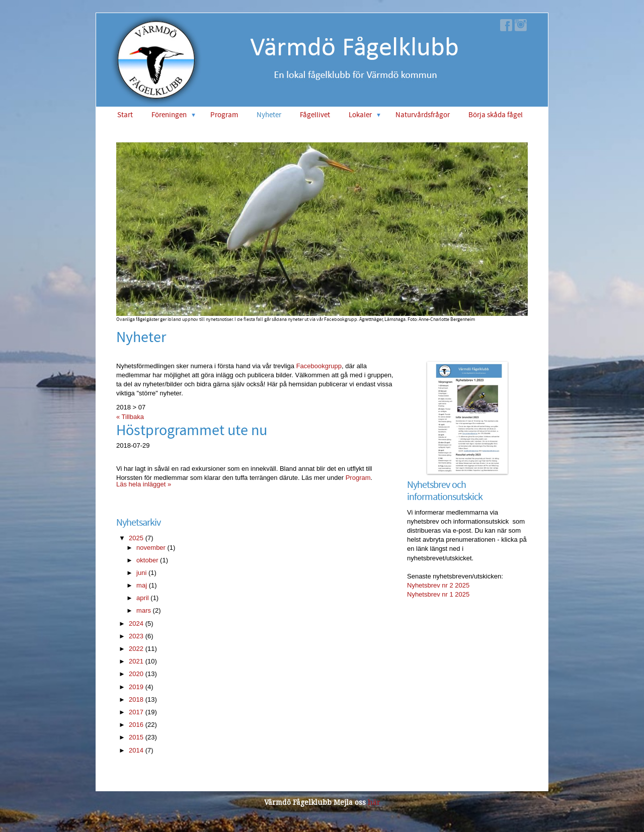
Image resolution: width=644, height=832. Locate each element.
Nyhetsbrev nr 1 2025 (438, 594)
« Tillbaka (130, 417)
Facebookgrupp (319, 366)
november (151, 548)
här (374, 802)
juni (141, 573)
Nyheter (269, 115)
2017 (136, 712)
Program (224, 115)
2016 (136, 725)
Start (125, 115)
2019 (136, 687)
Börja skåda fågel (496, 115)
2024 (136, 623)
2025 (136, 538)
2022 (136, 649)
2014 (136, 750)
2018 (136, 699)
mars (144, 610)
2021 (136, 661)
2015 (136, 737)
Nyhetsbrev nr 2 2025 (438, 585)
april (143, 598)
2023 (136, 636)
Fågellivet (315, 115)
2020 (136, 674)
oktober (147, 560)
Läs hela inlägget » (144, 484)
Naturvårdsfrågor (423, 115)
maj (142, 585)
